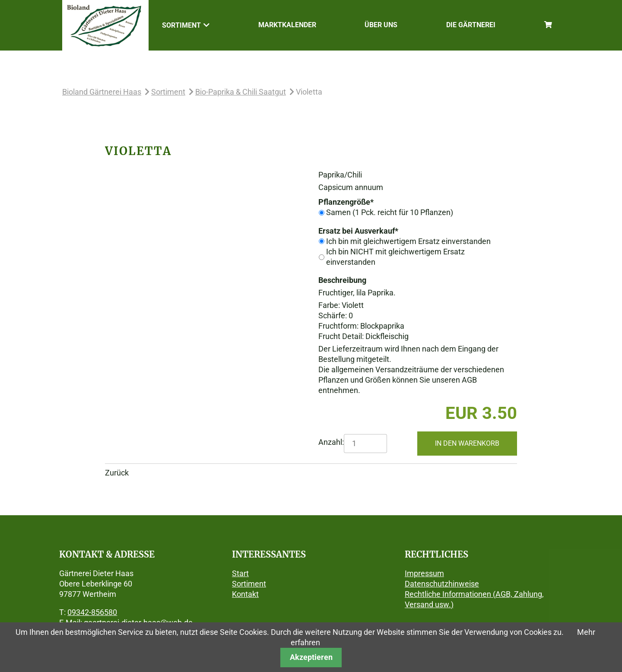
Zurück (117, 473)
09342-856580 (92, 612)
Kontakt (245, 594)
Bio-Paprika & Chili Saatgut (241, 92)
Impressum (424, 573)
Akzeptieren (311, 657)
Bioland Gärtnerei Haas (102, 92)
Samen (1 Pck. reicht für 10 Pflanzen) (390, 212)
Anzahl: (331, 442)
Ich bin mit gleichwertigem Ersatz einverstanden (408, 241)
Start (240, 573)
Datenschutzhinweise (442, 584)
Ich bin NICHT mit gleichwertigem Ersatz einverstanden (395, 257)
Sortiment (168, 92)
